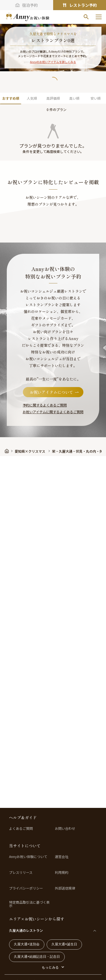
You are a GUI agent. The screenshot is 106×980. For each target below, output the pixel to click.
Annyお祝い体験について (28, 857)
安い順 (96, 98)
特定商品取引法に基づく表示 (29, 904)
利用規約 (62, 872)
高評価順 (53, 98)
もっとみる (50, 967)
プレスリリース (21, 872)
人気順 (32, 98)
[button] (53, 129)
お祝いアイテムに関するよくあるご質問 (53, 412)
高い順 (74, 98)
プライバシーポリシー (26, 888)
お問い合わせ (65, 828)
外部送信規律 (65, 888)
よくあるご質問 (21, 828)
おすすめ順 (11, 98)
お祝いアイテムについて (55, 392)
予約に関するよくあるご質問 (45, 405)
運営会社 (62, 857)
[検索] (86, 17)
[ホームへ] (27, 17)
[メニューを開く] (99, 17)
